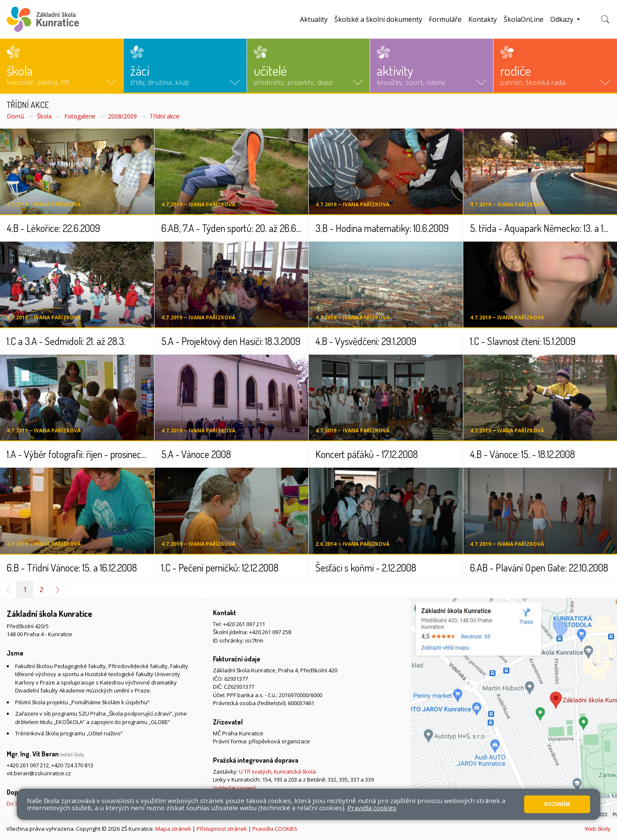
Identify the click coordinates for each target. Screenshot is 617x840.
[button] (62, 66)
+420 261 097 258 (270, 632)
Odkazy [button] (563, 19)
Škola (44, 116)
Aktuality (314, 19)
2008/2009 (122, 116)
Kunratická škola (295, 772)
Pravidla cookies (372, 808)
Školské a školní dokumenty (378, 19)
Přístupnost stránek (222, 829)
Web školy (598, 829)
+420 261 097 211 (244, 624)
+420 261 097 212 (28, 765)
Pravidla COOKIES (275, 829)
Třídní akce (164, 116)
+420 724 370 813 (72, 765)
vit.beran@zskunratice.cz (39, 773)
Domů (16, 116)
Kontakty (483, 19)
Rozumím (557, 804)
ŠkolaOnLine (524, 19)
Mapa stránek (173, 829)
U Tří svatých (255, 772)
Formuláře (445, 19)
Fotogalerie (80, 116)
